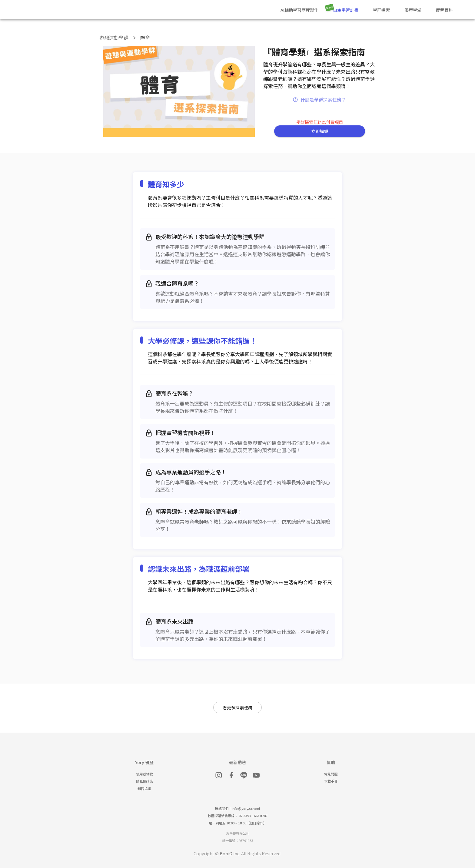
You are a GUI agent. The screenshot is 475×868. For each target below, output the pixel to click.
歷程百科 (444, 10)
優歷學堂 (413, 10)
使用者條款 (144, 774)
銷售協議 (144, 788)
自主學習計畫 (346, 10)
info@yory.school (246, 808)
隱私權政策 (144, 781)
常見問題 (331, 774)
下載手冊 (331, 781)
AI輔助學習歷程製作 (299, 10)
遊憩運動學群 (114, 38)
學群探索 (381, 10)
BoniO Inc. (230, 853)
